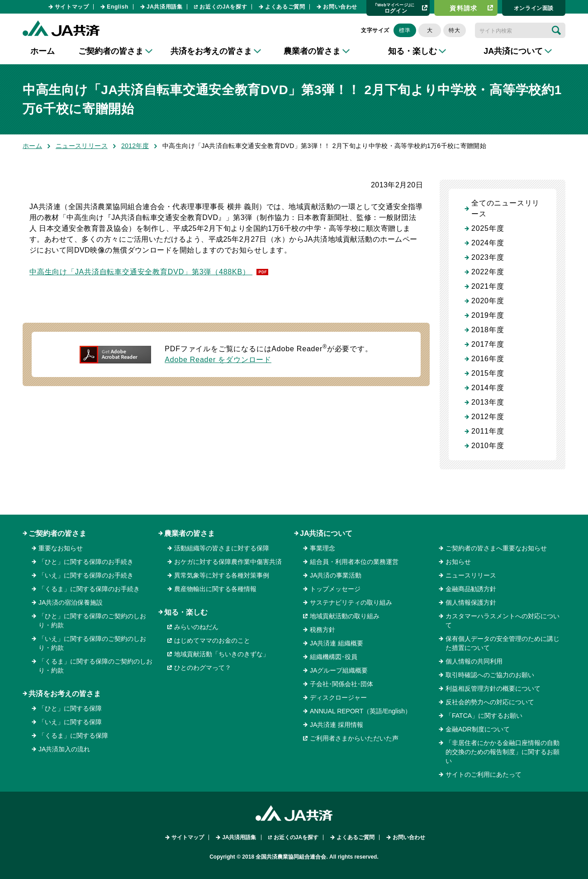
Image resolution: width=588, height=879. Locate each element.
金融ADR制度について (478, 729)
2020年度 (488, 301)
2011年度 (488, 431)
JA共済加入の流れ (64, 749)
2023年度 (488, 257)
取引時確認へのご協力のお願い (490, 675)
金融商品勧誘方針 (471, 589)
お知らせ (458, 562)
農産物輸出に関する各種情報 (215, 589)
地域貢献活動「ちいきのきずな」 (222, 654)
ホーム (43, 51)
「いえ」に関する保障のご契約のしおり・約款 (92, 643)
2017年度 (488, 344)
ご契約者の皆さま (57, 533)
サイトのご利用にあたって (484, 774)
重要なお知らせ (61, 548)
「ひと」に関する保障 (70, 708)
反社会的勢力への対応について (490, 702)
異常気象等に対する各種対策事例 (222, 575)
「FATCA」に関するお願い (484, 716)
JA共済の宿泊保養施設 (71, 602)
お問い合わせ (340, 7)
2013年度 (488, 402)
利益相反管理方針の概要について (493, 688)
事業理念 (322, 548)
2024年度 (488, 243)
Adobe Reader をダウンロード (218, 360)
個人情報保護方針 (471, 602)
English (118, 7)
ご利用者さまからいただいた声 (354, 738)
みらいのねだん (196, 627)
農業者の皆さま (190, 533)
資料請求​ (464, 8)
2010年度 (488, 446)
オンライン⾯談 (534, 8)
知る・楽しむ (186, 612)
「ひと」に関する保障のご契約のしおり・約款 (92, 621)
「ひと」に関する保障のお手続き (86, 562)
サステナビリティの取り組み (351, 602)
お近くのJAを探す (223, 7)
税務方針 (322, 630)
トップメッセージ (335, 589)
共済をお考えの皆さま (65, 694)
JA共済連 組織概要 (337, 643)
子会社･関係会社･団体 (341, 684)
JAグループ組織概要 (339, 670)
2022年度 (488, 272)
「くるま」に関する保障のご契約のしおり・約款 (95, 666)
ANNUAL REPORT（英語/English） (360, 711)
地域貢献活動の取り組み (345, 616)
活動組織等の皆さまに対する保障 (222, 548)
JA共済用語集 (165, 7)
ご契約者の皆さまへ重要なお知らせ (496, 548)
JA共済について (326, 533)
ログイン (395, 8)
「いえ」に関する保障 (70, 722)
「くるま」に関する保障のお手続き (89, 589)
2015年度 (488, 373)
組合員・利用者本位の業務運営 (354, 562)
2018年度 (488, 330)
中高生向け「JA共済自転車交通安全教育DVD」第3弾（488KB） (141, 272)
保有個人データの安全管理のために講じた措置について (503, 643)
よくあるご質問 (285, 7)
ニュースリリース (82, 146)
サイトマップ (72, 7)
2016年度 (488, 359)
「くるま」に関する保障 (73, 736)
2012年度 (135, 146)
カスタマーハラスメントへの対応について (503, 621)
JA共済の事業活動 (336, 575)
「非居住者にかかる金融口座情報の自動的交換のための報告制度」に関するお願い (503, 752)
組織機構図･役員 (334, 657)
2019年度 (488, 315)
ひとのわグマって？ (203, 668)
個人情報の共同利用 (474, 661)
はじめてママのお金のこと (212, 640)
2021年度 (488, 286)
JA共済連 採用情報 (337, 725)
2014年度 (488, 388)
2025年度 (488, 228)
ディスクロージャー (338, 697)
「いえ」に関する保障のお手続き (86, 575)
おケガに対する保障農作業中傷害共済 (228, 562)
